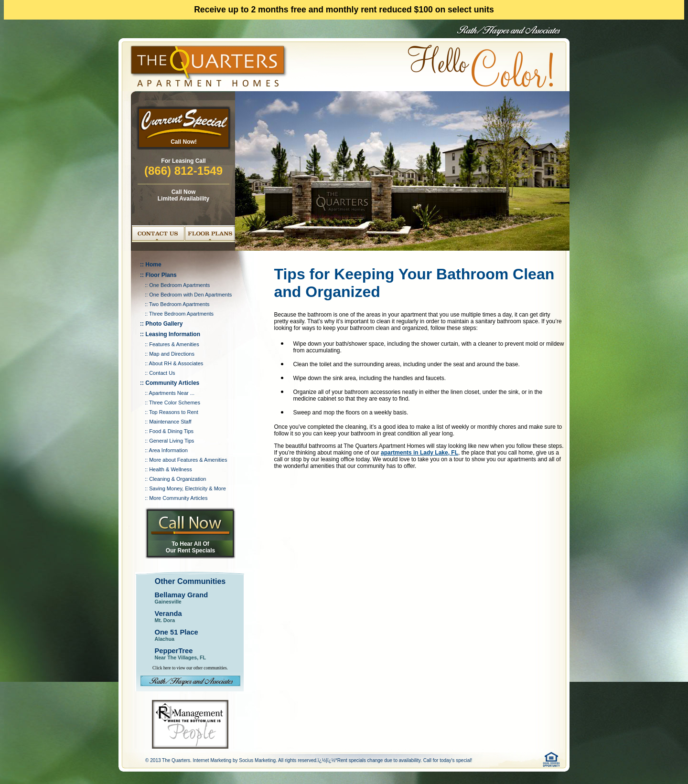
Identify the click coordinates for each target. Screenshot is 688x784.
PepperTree (174, 651)
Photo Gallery (164, 324)
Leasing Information (173, 334)
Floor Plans (161, 275)
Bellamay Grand (182, 595)
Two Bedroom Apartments (179, 304)
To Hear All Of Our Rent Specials (190, 547)
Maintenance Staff (170, 422)
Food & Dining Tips (171, 431)
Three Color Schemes (175, 403)
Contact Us (162, 373)
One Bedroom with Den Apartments (190, 295)
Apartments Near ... (172, 393)
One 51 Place (177, 632)
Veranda (168, 614)
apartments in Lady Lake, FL (419, 453)
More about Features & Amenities (188, 460)
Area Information (168, 450)
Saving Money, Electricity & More (188, 488)
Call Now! (184, 142)
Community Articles (172, 383)
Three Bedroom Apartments (181, 314)
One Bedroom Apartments (179, 285)
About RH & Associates (176, 363)
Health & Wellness (171, 469)
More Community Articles (178, 498)
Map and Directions (172, 354)
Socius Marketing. (258, 760)
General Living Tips (172, 441)
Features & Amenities (174, 344)
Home (153, 265)
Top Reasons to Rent (174, 412)
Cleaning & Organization (177, 479)
